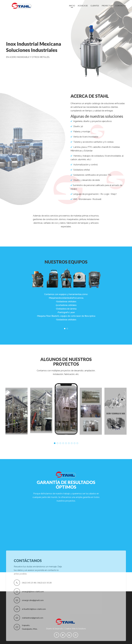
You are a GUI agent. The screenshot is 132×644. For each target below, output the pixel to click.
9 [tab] (77, 443)
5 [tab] (66, 443)
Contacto (121, 6)
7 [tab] (72, 443)
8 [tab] (75, 443)
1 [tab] (65, 329)
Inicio (72, 6)
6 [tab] (69, 443)
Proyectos (107, 6)
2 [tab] (67, 329)
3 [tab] (60, 443)
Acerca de (83, 6)
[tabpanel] (66, 292)
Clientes (95, 6)
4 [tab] (63, 443)
